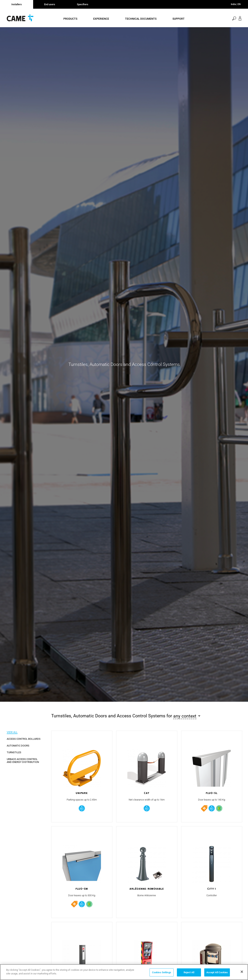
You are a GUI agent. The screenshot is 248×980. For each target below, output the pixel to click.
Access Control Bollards (24, 739)
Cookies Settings (162, 972)
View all (12, 732)
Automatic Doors (18, 746)
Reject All (189, 972)
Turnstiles (14, 752)
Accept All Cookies (217, 972)
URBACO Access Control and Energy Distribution (23, 761)
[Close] (242, 972)
